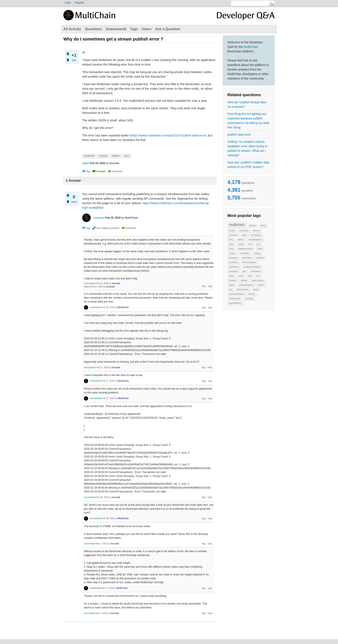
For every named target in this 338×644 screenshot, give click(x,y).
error (231, 240)
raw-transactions (255, 240)
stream (232, 231)
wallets (256, 289)
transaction (233, 258)
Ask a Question (168, 29)
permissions (256, 235)
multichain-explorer (245, 249)
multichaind (244, 253)
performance (256, 271)
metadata (260, 258)
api (258, 244)
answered (99, 218)
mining (241, 244)
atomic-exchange (249, 262)
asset (231, 244)
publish (116, 156)
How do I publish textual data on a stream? (247, 104)
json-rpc (257, 231)
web (250, 276)
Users (147, 29)
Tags (134, 29)
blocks (232, 276)
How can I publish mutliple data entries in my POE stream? (248, 165)
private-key (233, 262)
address (241, 240)
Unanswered (116, 29)
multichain (237, 225)
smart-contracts (242, 289)
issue (231, 249)
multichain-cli (234, 267)
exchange (249, 298)
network (261, 285)
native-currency (258, 280)
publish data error (239, 135)
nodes (260, 249)
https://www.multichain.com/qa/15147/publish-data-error (168, 135)
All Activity (72, 29)
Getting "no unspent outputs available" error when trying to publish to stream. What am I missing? (247, 148)
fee (230, 289)
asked (86, 163)
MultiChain (251, 47)
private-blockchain (246, 285)
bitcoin (232, 285)
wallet (244, 235)
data (244, 271)
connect (232, 253)
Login (68, 3)
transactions (244, 231)
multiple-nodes (235, 298)
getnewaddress (235, 303)
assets (263, 225)
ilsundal (114, 163)
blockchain (233, 235)
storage (244, 280)
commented (89, 283)
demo (241, 276)
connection (233, 271)
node (250, 244)
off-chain (252, 294)
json (258, 276)
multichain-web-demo (252, 267)
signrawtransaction (236, 294)
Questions (93, 29)
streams (253, 225)
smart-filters (247, 258)
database (233, 280)
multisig (257, 253)
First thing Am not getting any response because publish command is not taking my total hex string (248, 121)
